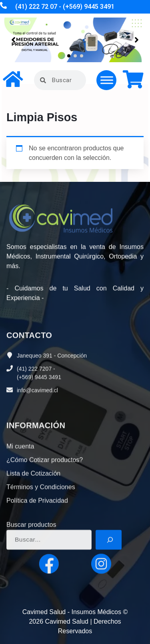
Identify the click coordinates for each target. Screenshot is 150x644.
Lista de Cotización (33, 516)
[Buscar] (109, 568)
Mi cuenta (20, 489)
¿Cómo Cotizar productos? (45, 503)
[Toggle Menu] (107, 80)
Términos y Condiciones (41, 530)
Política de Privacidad (37, 543)
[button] (69, 56)
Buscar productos (31, 553)
